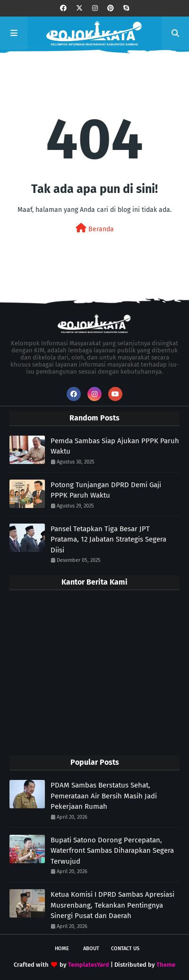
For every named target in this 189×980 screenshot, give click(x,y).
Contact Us (125, 949)
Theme (166, 965)
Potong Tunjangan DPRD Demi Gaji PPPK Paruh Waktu (106, 490)
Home (62, 949)
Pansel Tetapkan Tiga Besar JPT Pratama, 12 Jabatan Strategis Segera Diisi (108, 539)
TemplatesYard (89, 965)
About (91, 949)
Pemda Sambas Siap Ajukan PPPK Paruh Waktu (115, 446)
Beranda (95, 228)
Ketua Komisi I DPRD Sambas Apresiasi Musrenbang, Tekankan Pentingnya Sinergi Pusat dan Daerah (112, 905)
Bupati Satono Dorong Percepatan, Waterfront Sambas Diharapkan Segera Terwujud (112, 851)
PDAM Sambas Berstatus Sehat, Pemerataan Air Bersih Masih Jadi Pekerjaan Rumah (104, 796)
